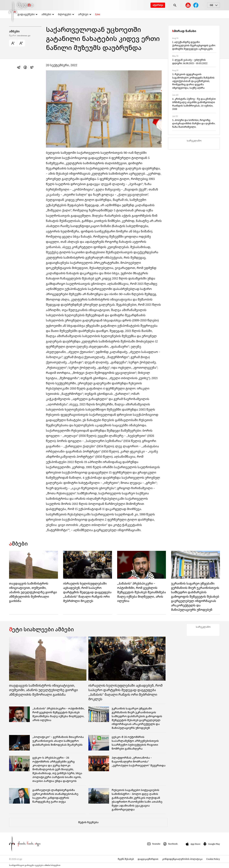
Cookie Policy (213, 859)
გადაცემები (28, 14)
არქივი (85, 14)
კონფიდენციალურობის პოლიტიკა (182, 859)
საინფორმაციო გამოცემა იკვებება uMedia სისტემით (35, 865)
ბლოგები (66, 14)
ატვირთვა (158, 5)
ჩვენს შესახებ (126, 859)
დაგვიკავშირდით (148, 859)
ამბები (48, 14)
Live (98, 14)
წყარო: (20, 36)
